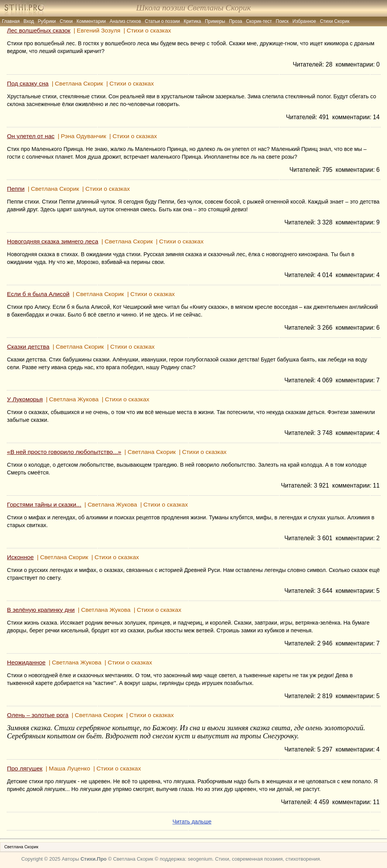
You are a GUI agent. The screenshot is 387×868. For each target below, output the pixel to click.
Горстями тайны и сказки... (44, 504)
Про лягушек (25, 768)
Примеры (215, 21)
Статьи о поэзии (162, 21)
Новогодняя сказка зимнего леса (53, 241)
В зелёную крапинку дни (41, 610)
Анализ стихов (125, 21)
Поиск (282, 21)
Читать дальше (192, 822)
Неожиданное (26, 662)
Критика (193, 21)
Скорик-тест (259, 21)
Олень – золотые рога (38, 715)
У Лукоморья (25, 399)
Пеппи (16, 189)
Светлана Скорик (21, 847)
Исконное (20, 557)
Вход (29, 21)
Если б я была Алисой (38, 294)
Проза (236, 21)
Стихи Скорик (335, 21)
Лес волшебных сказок (39, 30)
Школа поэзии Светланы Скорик (193, 8)
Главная (11, 21)
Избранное (304, 21)
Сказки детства (28, 347)
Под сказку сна (28, 83)
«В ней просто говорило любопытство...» (64, 452)
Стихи (66, 21)
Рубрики (47, 21)
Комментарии (91, 21)
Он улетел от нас (31, 136)
